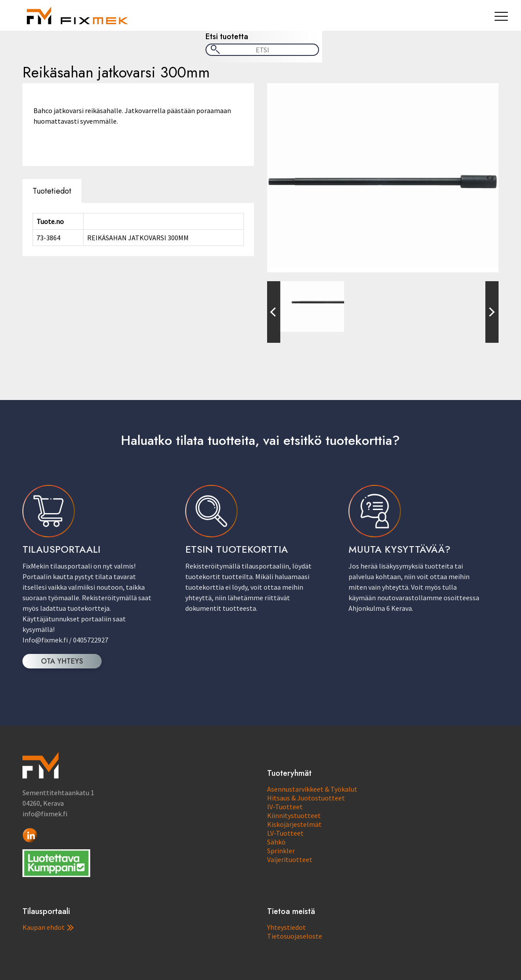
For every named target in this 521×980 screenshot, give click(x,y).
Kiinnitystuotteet (294, 815)
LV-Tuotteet (285, 833)
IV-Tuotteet (285, 807)
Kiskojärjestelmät (294, 824)
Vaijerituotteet (290, 859)
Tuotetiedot (52, 191)
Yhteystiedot (286, 927)
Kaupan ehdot (48, 927)
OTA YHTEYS (62, 661)
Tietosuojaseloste (295, 936)
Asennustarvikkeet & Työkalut (312, 789)
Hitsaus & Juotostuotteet (306, 798)
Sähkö (276, 842)
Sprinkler (281, 851)
